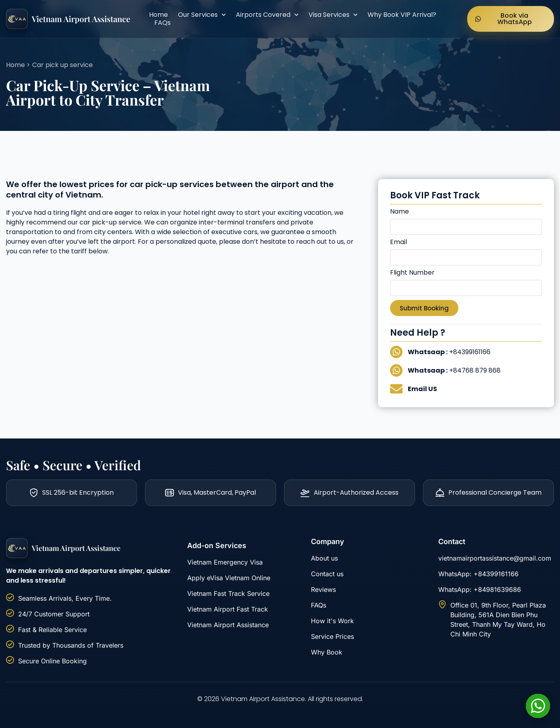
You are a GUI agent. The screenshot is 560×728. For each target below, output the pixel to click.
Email (399, 243)
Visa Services (333, 15)
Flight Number (412, 273)
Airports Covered (267, 15)
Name (400, 212)
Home (158, 15)
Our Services (202, 15)
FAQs (162, 23)
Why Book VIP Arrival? (402, 15)
